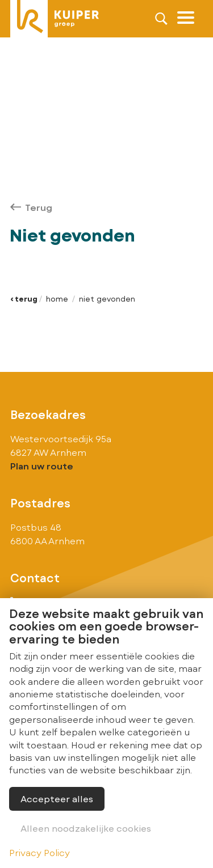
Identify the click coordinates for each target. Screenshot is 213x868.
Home (57, 299)
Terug (31, 207)
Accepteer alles (57, 799)
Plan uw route (42, 466)
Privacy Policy (39, 852)
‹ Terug (24, 299)
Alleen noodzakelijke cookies (86, 828)
